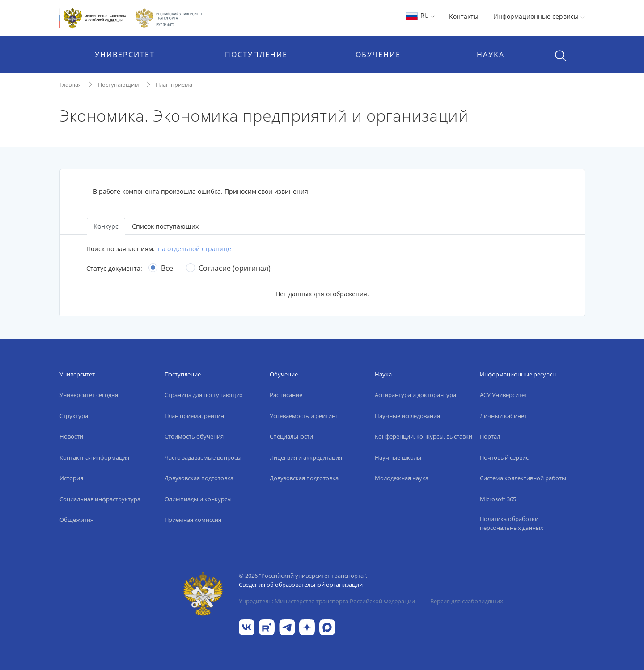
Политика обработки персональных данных (512, 523)
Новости (71, 436)
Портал (490, 436)
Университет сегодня (89, 395)
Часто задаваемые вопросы (203, 457)
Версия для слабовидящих (467, 601)
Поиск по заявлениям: (121, 249)
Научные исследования (407, 416)
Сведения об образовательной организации (301, 585)
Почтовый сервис (504, 457)
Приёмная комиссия (193, 520)
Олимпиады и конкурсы (198, 499)
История (71, 478)
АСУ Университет (504, 395)
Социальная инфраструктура (100, 499)
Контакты (464, 16)
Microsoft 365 (498, 499)
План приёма (174, 85)
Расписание (286, 395)
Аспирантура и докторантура (415, 395)
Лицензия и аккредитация (306, 457)
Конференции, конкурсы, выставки (424, 436)
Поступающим (119, 85)
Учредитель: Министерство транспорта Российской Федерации (327, 601)
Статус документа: (114, 268)
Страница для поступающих (204, 395)
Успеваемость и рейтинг (304, 416)
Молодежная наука (402, 478)
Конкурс (106, 226)
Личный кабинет (503, 416)
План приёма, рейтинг (196, 416)
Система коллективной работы (523, 478)
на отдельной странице (195, 249)
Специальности (291, 436)
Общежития (76, 520)
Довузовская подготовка (199, 478)
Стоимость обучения (194, 436)
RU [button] (420, 15)
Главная (70, 85)
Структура (74, 416)
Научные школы (398, 457)
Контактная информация (94, 457)
